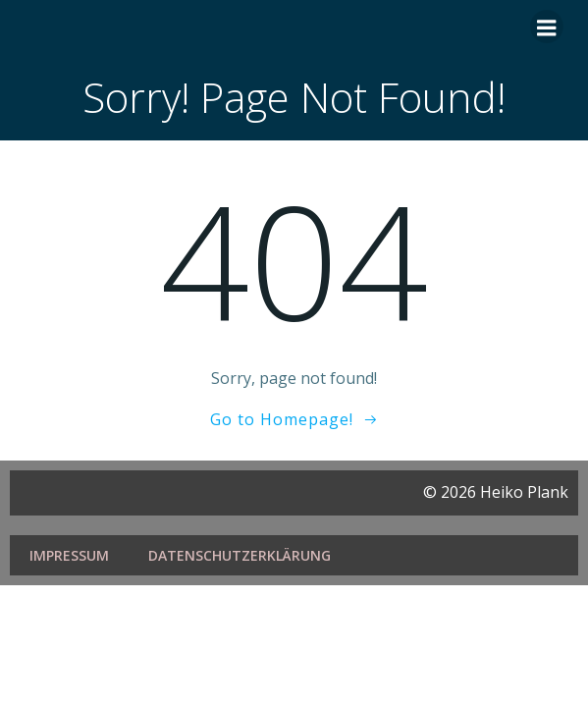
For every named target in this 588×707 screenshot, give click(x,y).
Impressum (69, 555)
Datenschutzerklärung (240, 555)
